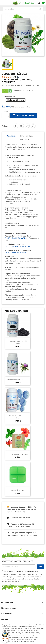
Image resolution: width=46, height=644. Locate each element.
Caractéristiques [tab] (27, 136)
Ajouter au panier (23, 115)
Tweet (21, 126)
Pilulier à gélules (18, 490)
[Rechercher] (23, 9)
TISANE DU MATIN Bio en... (18, 454)
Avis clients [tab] (24, 139)
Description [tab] (11, 136)
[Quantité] (4, 115)
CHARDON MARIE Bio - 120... (18, 380)
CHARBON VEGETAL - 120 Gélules (18, 342)
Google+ (27, 126)
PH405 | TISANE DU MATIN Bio (17, 238)
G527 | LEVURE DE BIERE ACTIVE (18, 246)
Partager (16, 126)
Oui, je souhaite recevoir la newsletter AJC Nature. (22, 571)
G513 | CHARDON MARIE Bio (16, 252)
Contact (5, 619)
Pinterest (33, 126)
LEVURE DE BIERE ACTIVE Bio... (18, 417)
